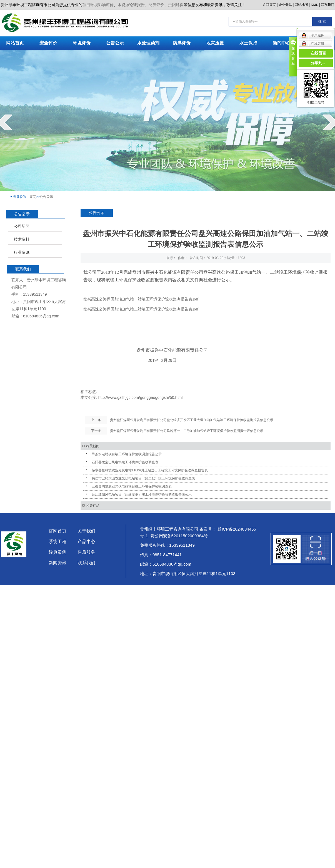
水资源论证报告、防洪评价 (141, 5)
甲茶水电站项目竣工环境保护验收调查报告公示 (127, 454)
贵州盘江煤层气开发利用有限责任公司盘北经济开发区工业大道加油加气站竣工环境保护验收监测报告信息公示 (192, 420)
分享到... (318, 63)
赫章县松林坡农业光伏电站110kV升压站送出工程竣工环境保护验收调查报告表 (150, 470)
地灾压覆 (215, 43)
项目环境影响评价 (98, 5)
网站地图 (301, 5)
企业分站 (285, 5)
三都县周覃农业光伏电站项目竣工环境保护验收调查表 (132, 486)
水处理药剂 (148, 43)
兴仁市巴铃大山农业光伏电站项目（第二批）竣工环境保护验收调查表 (143, 478)
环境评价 (82, 43)
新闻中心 (282, 43)
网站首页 (15, 43)
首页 (32, 197)
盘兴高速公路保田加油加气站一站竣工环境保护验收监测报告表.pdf (141, 299)
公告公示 (115, 43)
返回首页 (269, 5)
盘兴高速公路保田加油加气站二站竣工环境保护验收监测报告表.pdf (141, 309)
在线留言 (318, 53)
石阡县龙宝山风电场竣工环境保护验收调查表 (125, 462)
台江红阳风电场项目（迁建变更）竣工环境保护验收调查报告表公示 (142, 494)
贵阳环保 (176, 5)
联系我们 (327, 5)
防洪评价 (182, 43)
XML (315, 5)
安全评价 (48, 43)
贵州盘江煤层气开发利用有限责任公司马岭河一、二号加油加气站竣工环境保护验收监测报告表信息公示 (187, 431)
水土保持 (248, 43)
